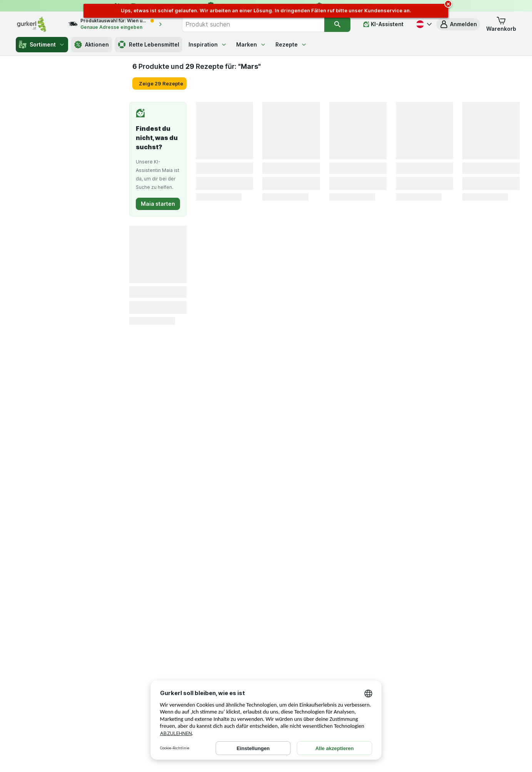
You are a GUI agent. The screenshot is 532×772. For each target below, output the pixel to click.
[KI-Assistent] (383, 24)
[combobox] (253, 24)
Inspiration (208, 44)
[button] (458, 24)
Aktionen (92, 45)
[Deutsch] (423, 24)
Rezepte (291, 44)
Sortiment (42, 45)
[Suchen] (337, 24)
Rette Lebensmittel (149, 45)
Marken (251, 44)
